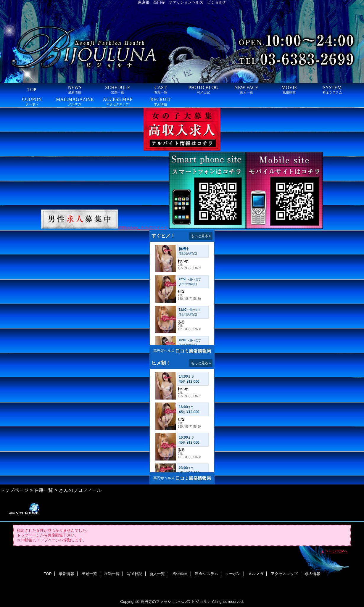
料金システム (207, 574)
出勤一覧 (89, 574)
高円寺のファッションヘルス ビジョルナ (176, 602)
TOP (32, 90)
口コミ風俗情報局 (193, 351)
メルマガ (256, 574)
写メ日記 (135, 574)
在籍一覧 (44, 490)
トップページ (14, 490)
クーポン (233, 574)
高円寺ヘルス (164, 351)
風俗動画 (180, 574)
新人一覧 (157, 574)
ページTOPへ (336, 551)
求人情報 (313, 574)
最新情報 (67, 574)
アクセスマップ (284, 574)
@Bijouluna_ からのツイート (143, 227)
